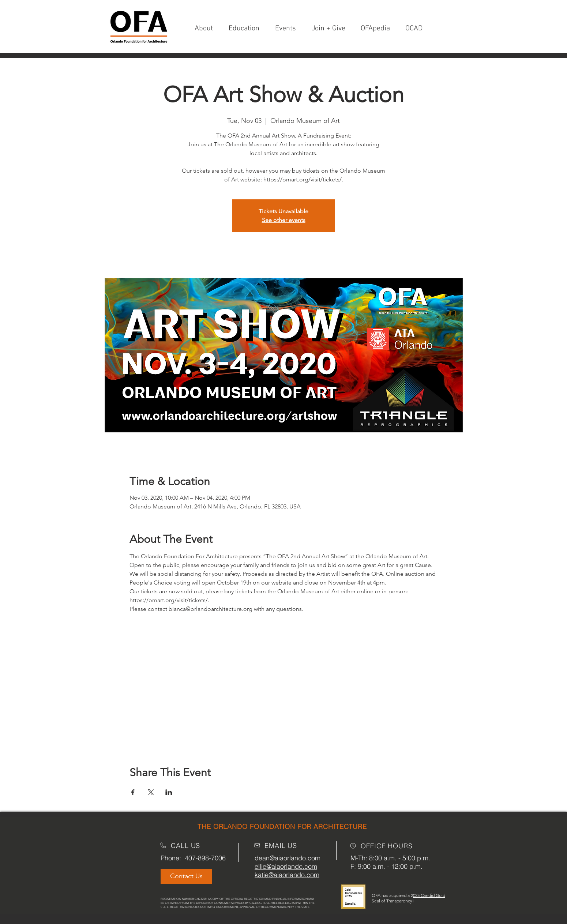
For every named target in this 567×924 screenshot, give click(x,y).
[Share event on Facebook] (133, 792)
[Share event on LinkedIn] (169, 792)
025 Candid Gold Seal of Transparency (408, 898)
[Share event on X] (151, 792)
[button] (331, 29)
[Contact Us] (186, 876)
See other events (284, 220)
